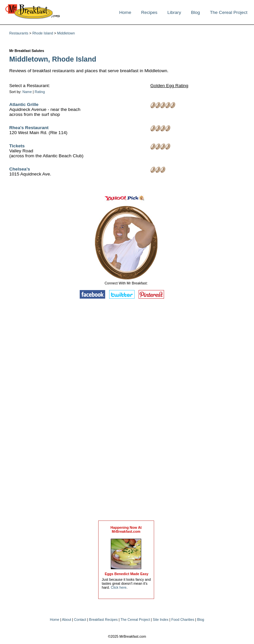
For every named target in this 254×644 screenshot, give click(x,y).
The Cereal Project (229, 12)
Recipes (149, 12)
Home (125, 12)
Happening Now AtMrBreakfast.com (126, 529)
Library (174, 12)
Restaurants (19, 33)
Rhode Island (43, 33)
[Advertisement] (126, 411)
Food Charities (183, 619)
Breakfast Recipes (103, 619)
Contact (80, 619)
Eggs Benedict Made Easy (127, 574)
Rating (40, 92)
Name (27, 92)
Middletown (66, 33)
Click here (119, 587)
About (66, 619)
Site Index (161, 619)
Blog (195, 12)
